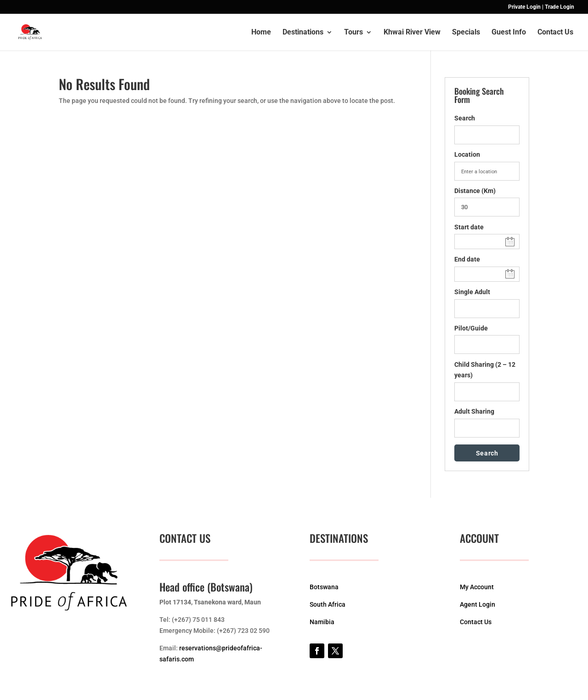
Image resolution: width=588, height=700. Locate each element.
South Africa (328, 604)
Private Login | (526, 7)
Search (465, 118)
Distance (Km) (475, 191)
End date (467, 259)
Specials (466, 33)
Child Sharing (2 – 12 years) (485, 370)
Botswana (324, 587)
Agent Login (478, 604)
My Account (477, 587)
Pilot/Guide (471, 328)
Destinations (303, 33)
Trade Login (560, 7)
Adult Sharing (474, 411)
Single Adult (472, 292)
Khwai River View (412, 33)
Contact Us (555, 33)
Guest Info (509, 33)
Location (467, 154)
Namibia (322, 622)
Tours (353, 33)
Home (261, 33)
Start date (469, 227)
